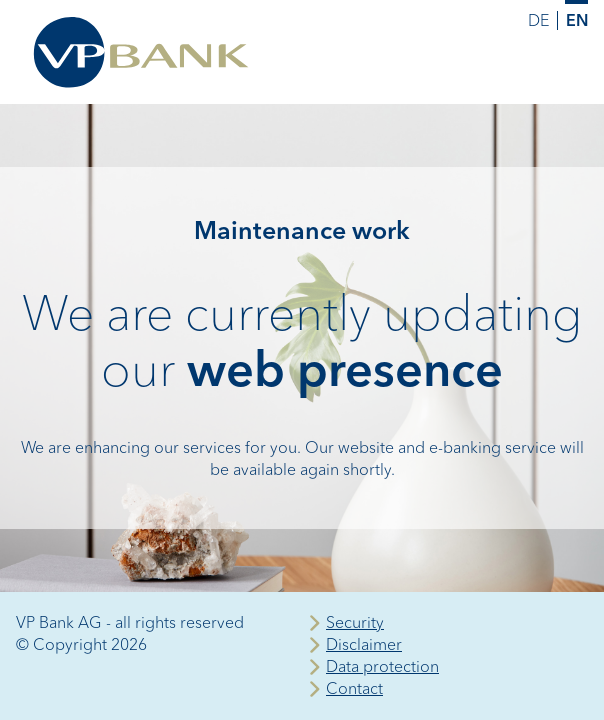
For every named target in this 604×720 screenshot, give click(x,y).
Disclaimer (364, 644)
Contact (354, 688)
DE (538, 20)
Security (355, 622)
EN (577, 20)
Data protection (382, 666)
